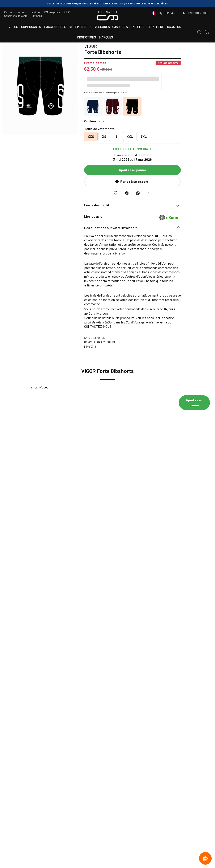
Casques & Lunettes (128, 27)
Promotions (87, 37)
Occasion (174, 27)
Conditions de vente (16, 16)
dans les (153, 322)
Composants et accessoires (44, 27)
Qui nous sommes (15, 12)
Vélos (13, 27)
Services (35, 12)
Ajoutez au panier (159, 170)
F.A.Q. (67, 12)
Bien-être (156, 27)
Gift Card (37, 16)
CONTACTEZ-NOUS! (125, 326)
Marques (106, 37)
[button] (159, 229)
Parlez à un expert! (159, 181)
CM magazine (52, 12)
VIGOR (117, 46)
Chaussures (100, 27)
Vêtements (78, 27)
